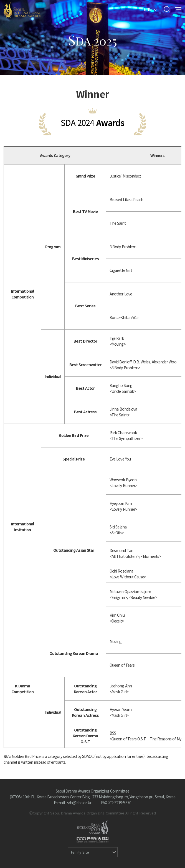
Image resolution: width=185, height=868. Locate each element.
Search (167, 9)
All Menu (178, 9)
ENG (148, 9)
